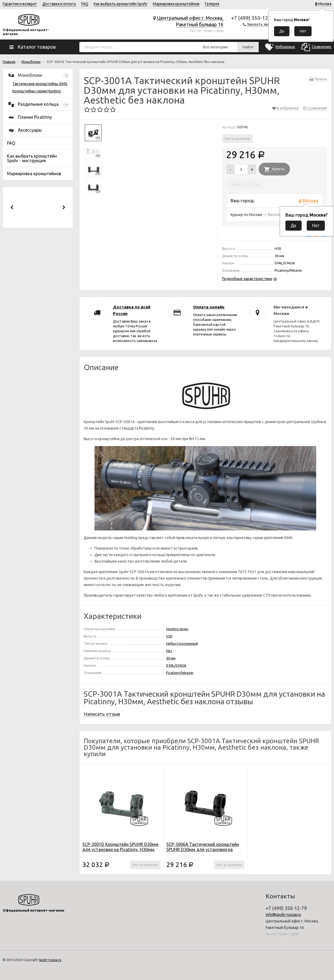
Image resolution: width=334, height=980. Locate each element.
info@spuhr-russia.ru (283, 915)
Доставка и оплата (59, 4)
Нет (169, 651)
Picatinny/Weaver (180, 673)
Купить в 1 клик (246, 184)
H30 (169, 636)
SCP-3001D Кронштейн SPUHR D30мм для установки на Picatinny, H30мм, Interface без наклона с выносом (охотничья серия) (120, 852)
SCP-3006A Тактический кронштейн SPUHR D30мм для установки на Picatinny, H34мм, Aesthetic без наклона (203, 852)
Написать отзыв (102, 714)
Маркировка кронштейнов (176, 4)
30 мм (171, 658)
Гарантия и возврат (20, 4)
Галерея (212, 4)
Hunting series (177, 629)
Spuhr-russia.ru (50, 960)
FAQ (85, 4)
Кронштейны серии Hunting (37, 91)
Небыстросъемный (182, 643)
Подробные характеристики (247, 279)
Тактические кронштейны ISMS (40, 84)
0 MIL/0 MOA (176, 665)
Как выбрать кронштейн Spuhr (121, 4)
